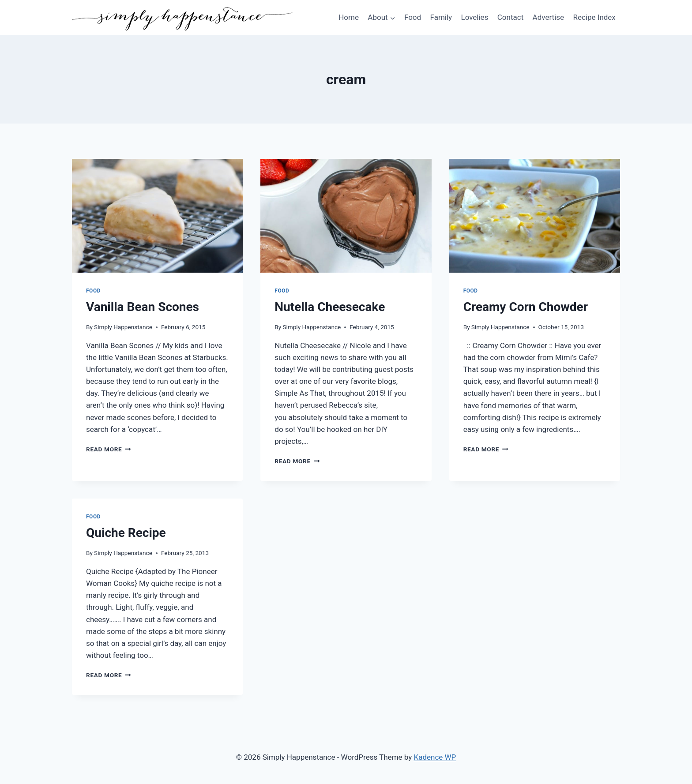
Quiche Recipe (126, 533)
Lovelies (474, 17)
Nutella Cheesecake (330, 307)
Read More (109, 449)
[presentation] (157, 216)
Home (349, 17)
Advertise (548, 17)
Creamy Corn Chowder (526, 307)
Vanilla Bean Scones (143, 307)
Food (413, 17)
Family (441, 17)
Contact (510, 17)
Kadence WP (435, 757)
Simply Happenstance (123, 327)
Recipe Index (594, 17)
